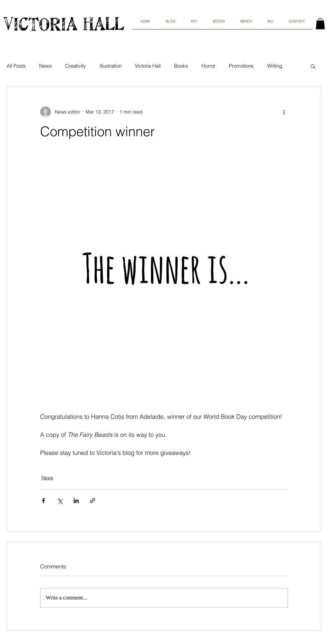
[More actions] (284, 112)
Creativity (76, 66)
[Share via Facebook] (43, 501)
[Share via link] (93, 501)
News (46, 66)
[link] (320, 24)
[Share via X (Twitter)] (60, 501)
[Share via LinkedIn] (76, 501)
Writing (275, 66)
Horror (209, 66)
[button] (313, 66)
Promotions (241, 66)
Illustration (110, 66)
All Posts (16, 66)
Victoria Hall (148, 66)
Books (181, 66)
